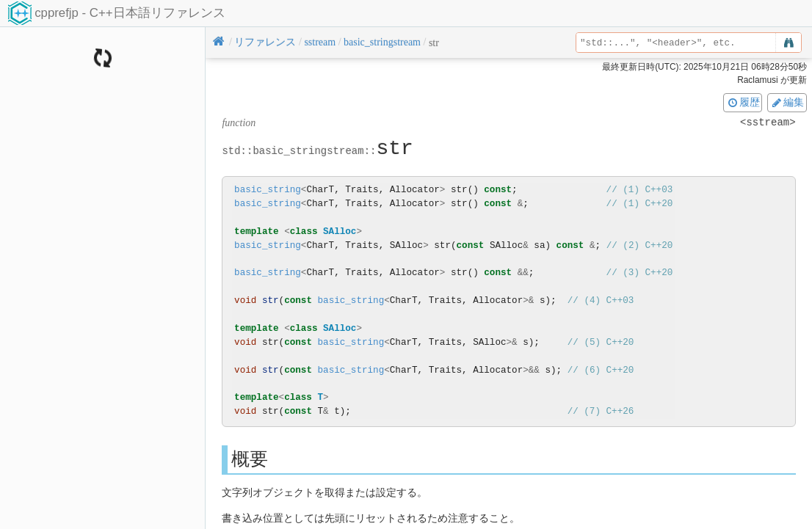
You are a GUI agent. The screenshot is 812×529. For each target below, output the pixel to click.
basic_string (268, 190)
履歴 (743, 102)
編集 (787, 102)
